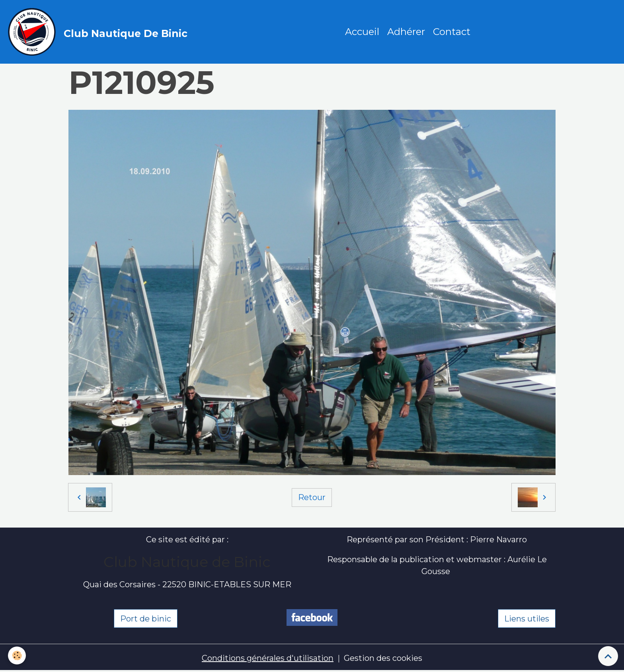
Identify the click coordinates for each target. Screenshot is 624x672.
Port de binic (146, 619)
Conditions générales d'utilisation (268, 658)
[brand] (100, 32)
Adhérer (406, 32)
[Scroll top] (608, 656)
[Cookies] (17, 655)
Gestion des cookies (383, 658)
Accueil (362, 32)
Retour (312, 497)
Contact (452, 32)
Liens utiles (527, 619)
